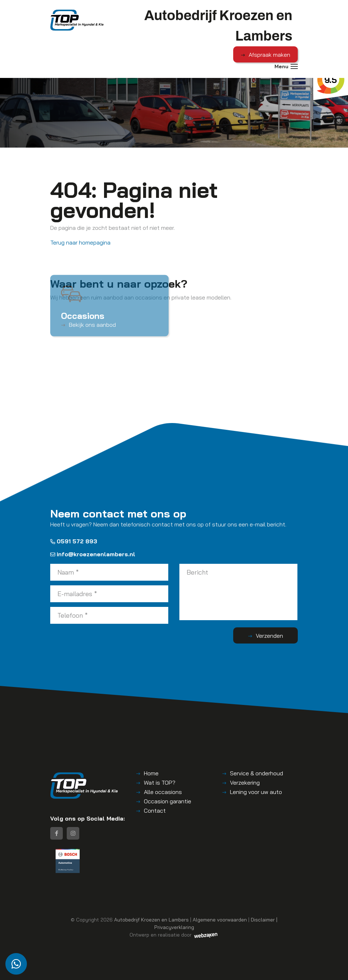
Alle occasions (163, 792)
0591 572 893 (74, 541)
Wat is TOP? (160, 782)
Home (151, 773)
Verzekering (245, 782)
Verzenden (269, 636)
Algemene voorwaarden (220, 919)
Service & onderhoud (257, 773)
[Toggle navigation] (294, 66)
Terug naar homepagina (80, 242)
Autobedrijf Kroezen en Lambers (151, 919)
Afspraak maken (269, 55)
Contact (155, 811)
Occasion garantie (168, 801)
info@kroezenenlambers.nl (93, 554)
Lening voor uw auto (256, 792)
